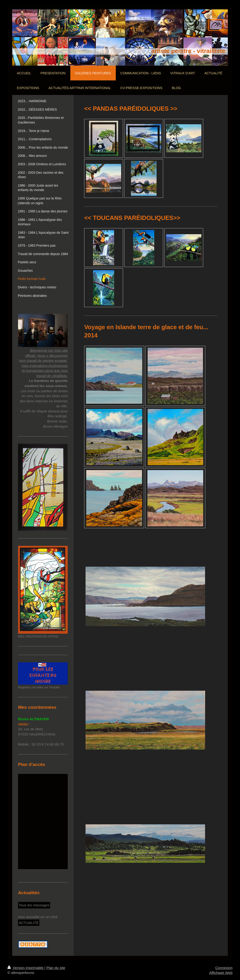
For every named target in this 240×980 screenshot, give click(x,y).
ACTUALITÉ (29, 923)
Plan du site (56, 968)
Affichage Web (221, 973)
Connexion (224, 968)
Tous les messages (34, 905)
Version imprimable (26, 968)
